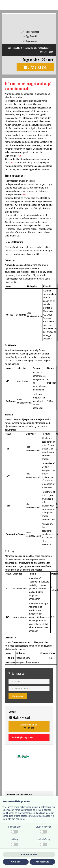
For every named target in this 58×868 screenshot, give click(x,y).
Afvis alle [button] (16, 862)
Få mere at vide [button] (29, 855)
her (19, 156)
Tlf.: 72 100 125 (35, 67)
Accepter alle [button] (42, 862)
